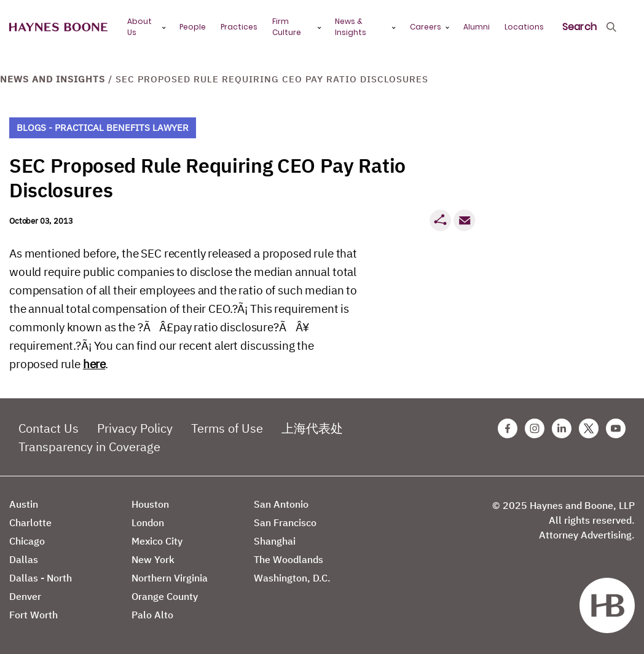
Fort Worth (33, 615)
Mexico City (157, 541)
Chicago (27, 541)
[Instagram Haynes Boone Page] (535, 428)
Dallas (24, 559)
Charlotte (30, 522)
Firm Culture (287, 27)
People (193, 27)
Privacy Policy (135, 428)
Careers (426, 27)
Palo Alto (152, 615)
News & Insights (351, 27)
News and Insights (53, 79)
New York (153, 559)
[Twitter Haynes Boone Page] (589, 428)
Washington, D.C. (292, 578)
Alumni (477, 27)
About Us (139, 27)
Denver (25, 596)
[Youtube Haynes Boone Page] (616, 428)
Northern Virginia (170, 578)
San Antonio (281, 504)
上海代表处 (312, 428)
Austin (24, 504)
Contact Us (49, 428)
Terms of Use (227, 428)
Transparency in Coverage (89, 447)
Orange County (165, 596)
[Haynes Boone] (58, 27)
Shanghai (275, 541)
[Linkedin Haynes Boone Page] (562, 428)
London (148, 522)
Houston (150, 504)
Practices (239, 27)
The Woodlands (289, 559)
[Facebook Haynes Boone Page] (508, 428)
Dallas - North (41, 578)
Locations (524, 27)
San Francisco (285, 522)
